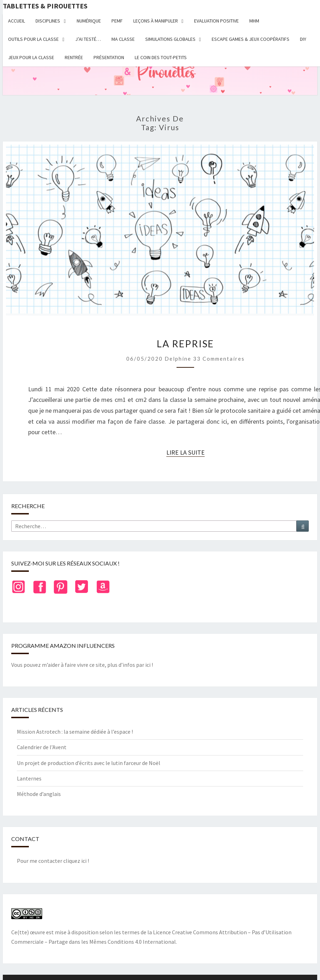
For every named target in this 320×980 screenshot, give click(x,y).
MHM (254, 21)
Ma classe (123, 39)
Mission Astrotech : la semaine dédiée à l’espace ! (75, 732)
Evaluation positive (216, 21)
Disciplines (48, 21)
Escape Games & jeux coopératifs (251, 39)
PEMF (117, 21)
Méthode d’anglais (39, 794)
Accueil (17, 21)
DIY (303, 39)
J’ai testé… (88, 39)
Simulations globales (170, 39)
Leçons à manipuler (156, 21)
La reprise (185, 344)
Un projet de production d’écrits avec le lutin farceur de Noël (89, 763)
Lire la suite (185, 453)
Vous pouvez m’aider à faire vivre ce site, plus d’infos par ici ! (82, 665)
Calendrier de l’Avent (42, 747)
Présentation (109, 57)
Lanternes (29, 778)
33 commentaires (219, 359)
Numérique (89, 21)
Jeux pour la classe (31, 57)
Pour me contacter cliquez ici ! (53, 861)
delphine (178, 359)
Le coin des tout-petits (161, 57)
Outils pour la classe (33, 39)
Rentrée (74, 57)
